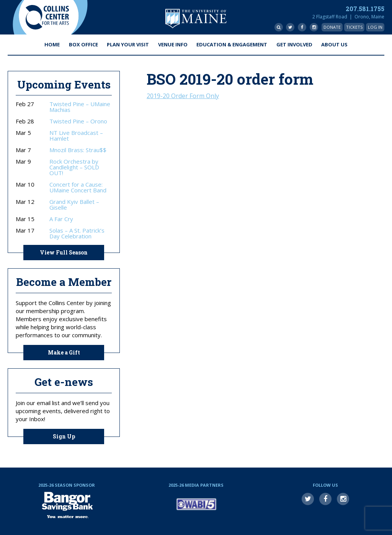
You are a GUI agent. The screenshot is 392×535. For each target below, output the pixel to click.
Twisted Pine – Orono (78, 121)
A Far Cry (61, 219)
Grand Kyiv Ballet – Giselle (74, 205)
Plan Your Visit (128, 44)
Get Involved (294, 44)
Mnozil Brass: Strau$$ (78, 150)
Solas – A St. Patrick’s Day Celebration (77, 233)
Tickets (354, 27)
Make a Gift (64, 352)
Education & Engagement (232, 44)
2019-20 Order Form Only (183, 96)
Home (52, 44)
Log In (375, 27)
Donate (332, 27)
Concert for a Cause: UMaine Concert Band (78, 187)
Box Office (83, 44)
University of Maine (196, 19)
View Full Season (64, 252)
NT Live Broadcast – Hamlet (76, 136)
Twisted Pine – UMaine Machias (80, 107)
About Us (334, 44)
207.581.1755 (365, 9)
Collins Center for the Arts (47, 17)
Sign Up (64, 436)
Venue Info (173, 44)
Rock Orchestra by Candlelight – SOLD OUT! (74, 167)
